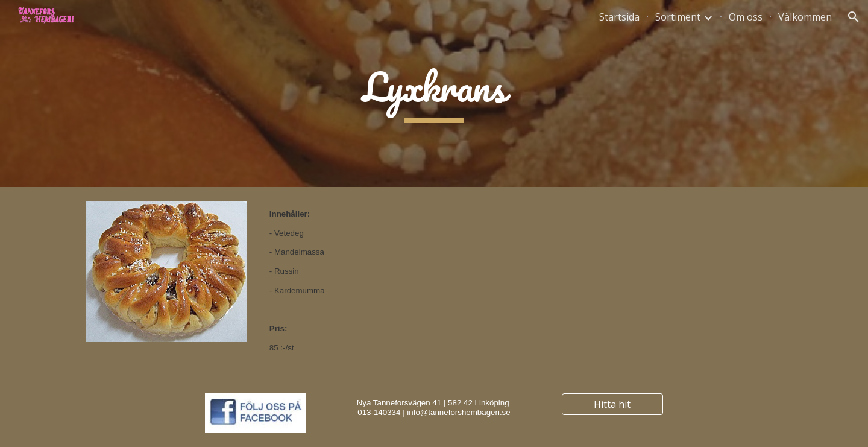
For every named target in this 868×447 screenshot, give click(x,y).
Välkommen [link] (805, 17)
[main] (434, 94)
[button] (854, 17)
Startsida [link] (619, 17)
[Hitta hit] (612, 404)
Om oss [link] (746, 17)
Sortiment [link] (678, 17)
